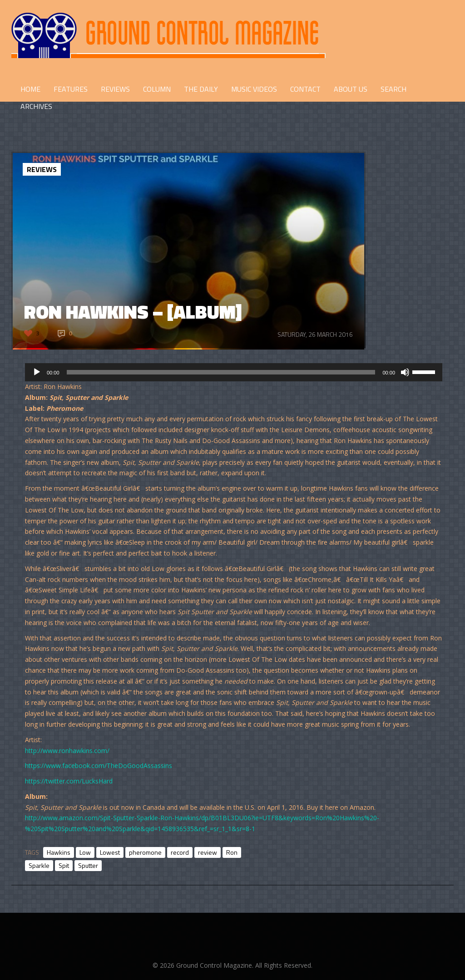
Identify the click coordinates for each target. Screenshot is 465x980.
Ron (232, 852)
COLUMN (157, 89)
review (208, 852)
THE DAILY (201, 89)
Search (393, 89)
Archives (36, 106)
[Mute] (405, 372)
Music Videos (254, 89)
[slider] (221, 372)
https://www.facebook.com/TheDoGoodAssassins (99, 766)
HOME (30, 89)
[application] (234, 372)
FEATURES (71, 89)
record (180, 852)
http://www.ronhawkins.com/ (67, 751)
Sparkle (39, 865)
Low (85, 852)
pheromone (145, 852)
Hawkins (59, 852)
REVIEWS (115, 89)
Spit (64, 865)
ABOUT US (351, 89)
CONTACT (305, 89)
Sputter (88, 865)
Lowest (110, 852)
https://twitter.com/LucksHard (69, 781)
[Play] (37, 372)
